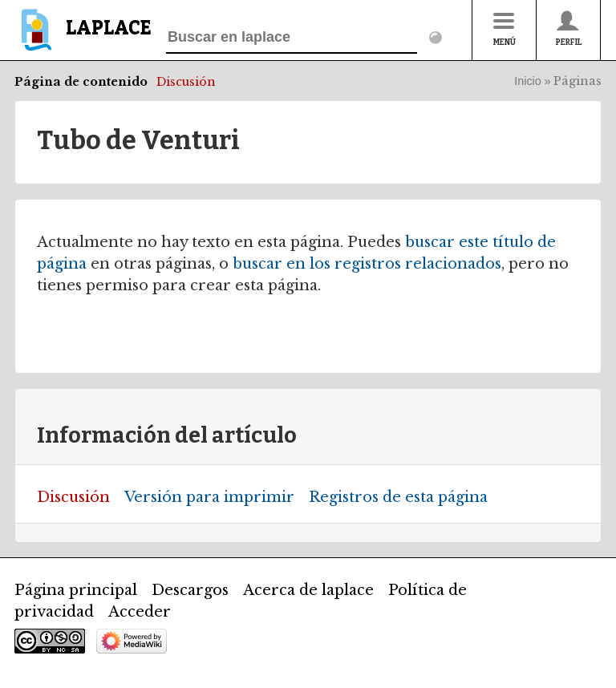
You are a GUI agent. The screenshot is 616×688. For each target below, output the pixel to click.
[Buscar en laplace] (292, 38)
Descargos (190, 590)
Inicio (528, 81)
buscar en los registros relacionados (367, 264)
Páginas (577, 81)
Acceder (140, 612)
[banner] (83, 37)
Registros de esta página (398, 497)
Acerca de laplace (308, 590)
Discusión (186, 82)
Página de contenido (81, 82)
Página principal (76, 590)
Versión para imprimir (209, 497)
